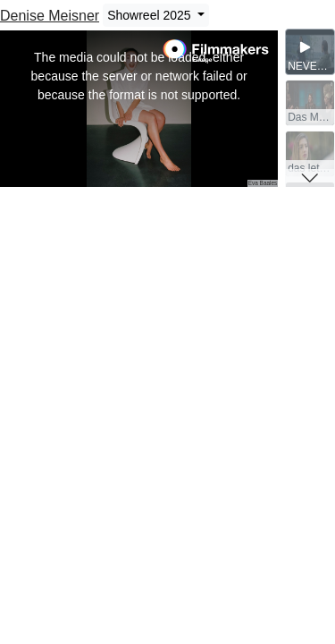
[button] (310, 178)
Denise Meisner (50, 16)
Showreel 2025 (151, 15)
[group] (310, 52)
